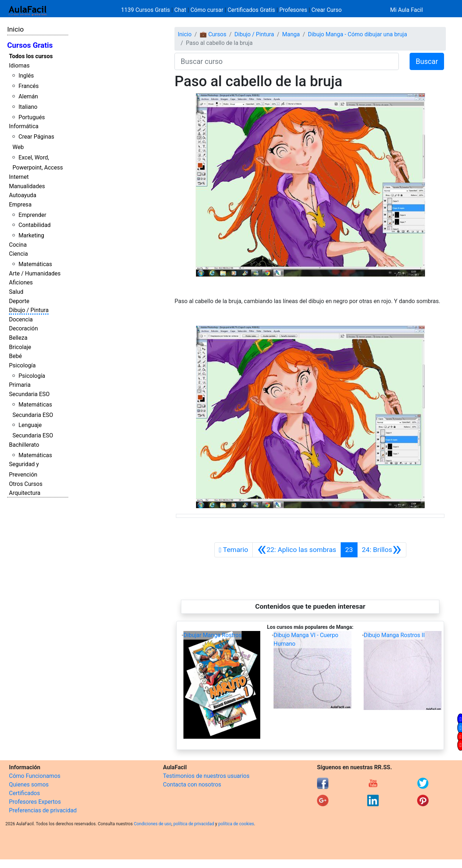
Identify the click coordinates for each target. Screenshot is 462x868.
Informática (24, 126)
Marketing (31, 235)
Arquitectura (25, 493)
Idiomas (19, 66)
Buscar (427, 61)
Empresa (20, 205)
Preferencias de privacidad (43, 810)
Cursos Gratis (30, 45)
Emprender (32, 215)
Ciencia (18, 254)
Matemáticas (35, 264)
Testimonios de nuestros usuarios (206, 776)
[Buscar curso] (287, 61)
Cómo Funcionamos (35, 776)
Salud (16, 292)
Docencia (21, 319)
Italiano (28, 107)
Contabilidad (34, 225)
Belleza (18, 338)
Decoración (24, 328)
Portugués (32, 117)
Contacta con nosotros (192, 785)
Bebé (15, 356)
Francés (28, 86)
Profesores (293, 10)
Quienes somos (29, 785)
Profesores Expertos (35, 802)
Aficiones (21, 282)
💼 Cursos (213, 34)
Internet (19, 177)
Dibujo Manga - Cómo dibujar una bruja (358, 34)
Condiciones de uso (153, 824)
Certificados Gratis (251, 10)
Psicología (22, 365)
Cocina (18, 245)
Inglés (26, 76)
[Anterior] (297, 550)
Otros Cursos (26, 484)
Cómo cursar (207, 10)
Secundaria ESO (29, 394)
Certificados (24, 793)
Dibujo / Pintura (29, 310)
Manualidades (27, 186)
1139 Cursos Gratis (146, 10)
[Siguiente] (382, 550)
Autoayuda (23, 195)
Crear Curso (327, 10)
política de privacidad (194, 824)
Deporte (19, 301)
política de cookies (236, 824)
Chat (180, 10)
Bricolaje (20, 347)
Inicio (15, 29)
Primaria (20, 385)
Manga (291, 34)
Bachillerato (24, 445)
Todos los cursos (31, 56)
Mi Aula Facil (407, 10)
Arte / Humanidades (35, 273)
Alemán (28, 96)
